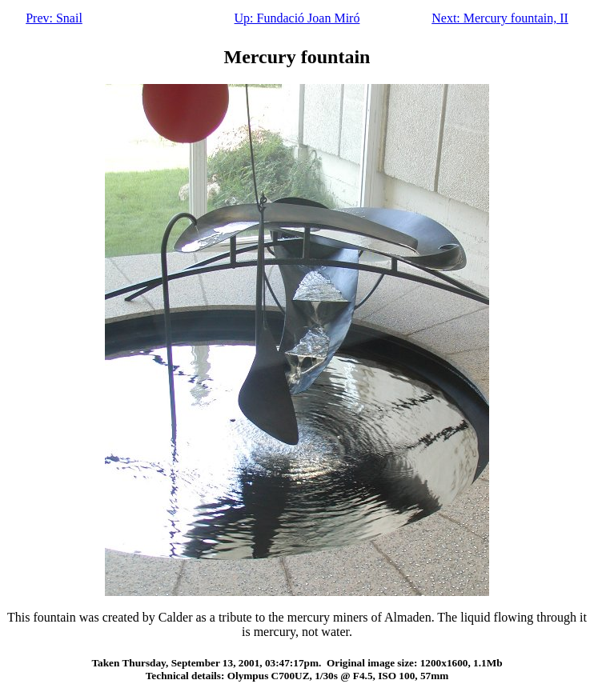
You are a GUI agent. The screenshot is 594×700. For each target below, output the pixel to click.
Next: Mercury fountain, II (500, 18)
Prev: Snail (54, 18)
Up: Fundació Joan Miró (297, 18)
